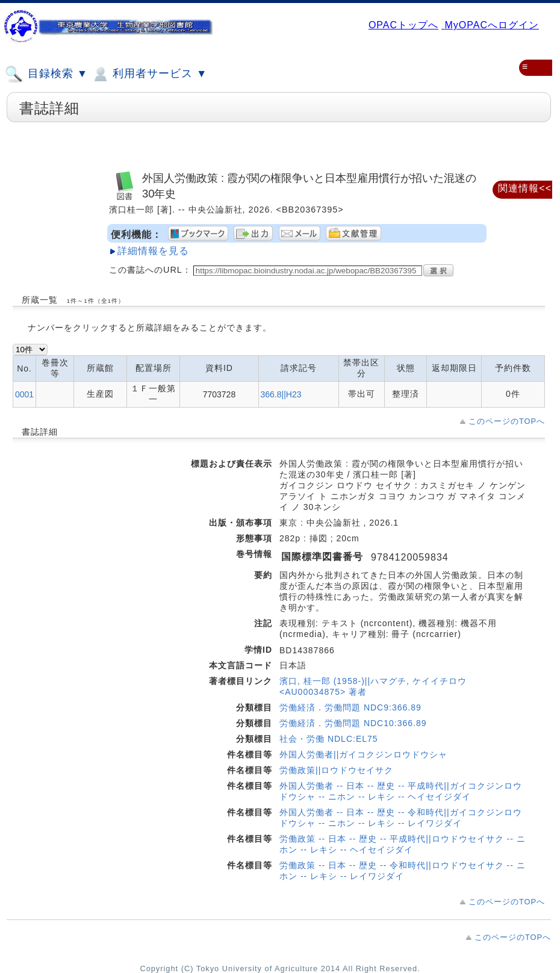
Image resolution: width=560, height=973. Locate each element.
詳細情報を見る (153, 251)
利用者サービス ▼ (149, 74)
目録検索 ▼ (46, 74)
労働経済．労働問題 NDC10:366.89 (353, 723)
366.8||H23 (281, 394)
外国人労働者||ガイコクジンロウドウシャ (363, 754)
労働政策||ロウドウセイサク (336, 770)
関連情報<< (525, 188)
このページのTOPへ (507, 421)
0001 (24, 394)
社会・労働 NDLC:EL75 (329, 739)
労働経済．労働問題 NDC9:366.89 (350, 707)
